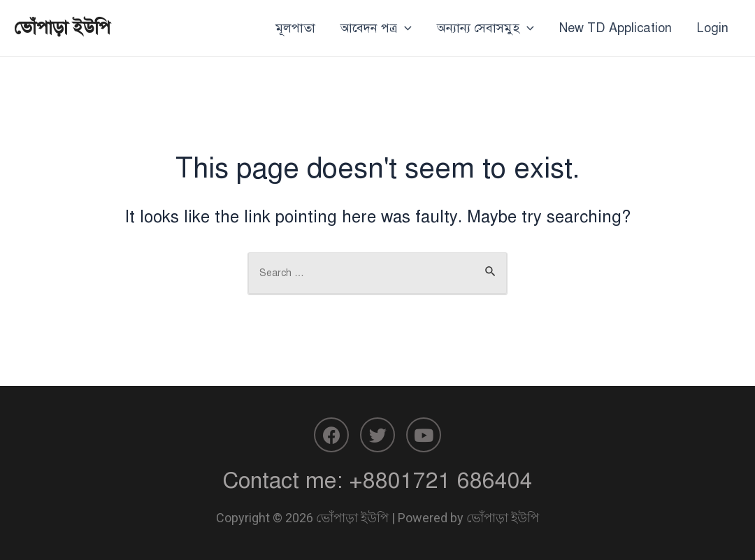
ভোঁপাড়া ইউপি (62, 27)
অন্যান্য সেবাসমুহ (486, 28)
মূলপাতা (295, 28)
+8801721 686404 (441, 480)
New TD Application (616, 28)
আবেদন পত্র (376, 28)
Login (713, 28)
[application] (404, 28)
